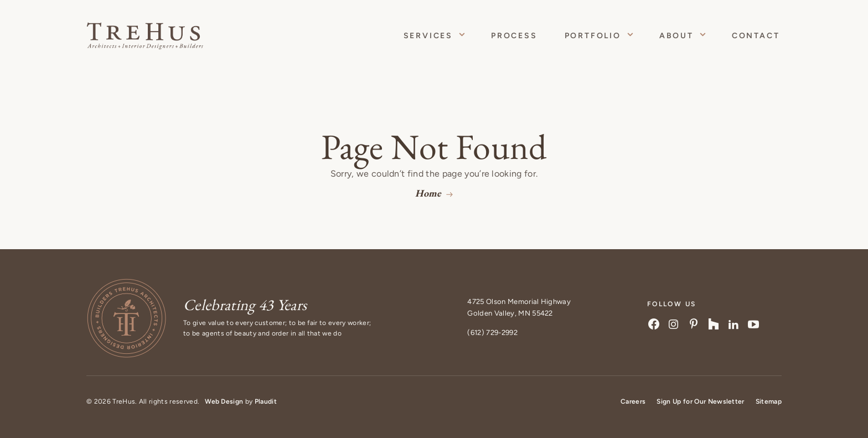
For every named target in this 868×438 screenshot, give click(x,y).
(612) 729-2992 (492, 333)
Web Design (224, 401)
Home (428, 193)
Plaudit (266, 401)
